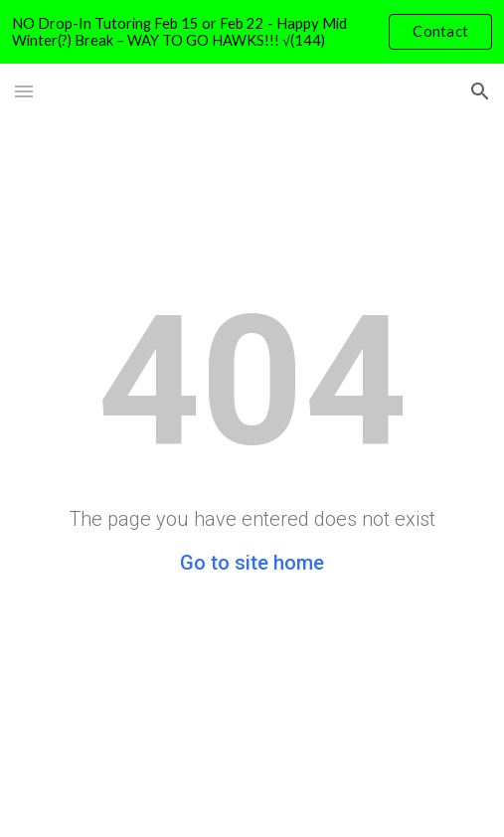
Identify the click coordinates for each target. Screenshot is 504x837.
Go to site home (252, 563)
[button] (24, 91)
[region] (252, 32)
